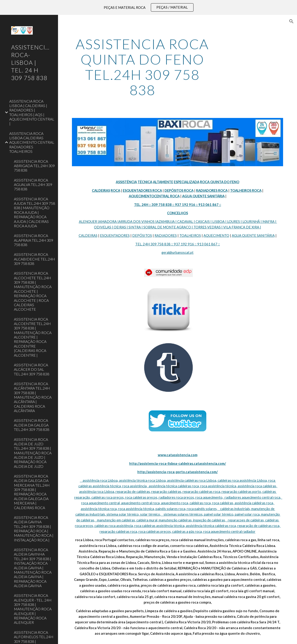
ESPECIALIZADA (187, 182)
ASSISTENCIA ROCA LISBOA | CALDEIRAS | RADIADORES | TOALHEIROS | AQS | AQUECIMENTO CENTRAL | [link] (32, 112)
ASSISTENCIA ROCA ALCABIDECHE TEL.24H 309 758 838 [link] (34, 259)
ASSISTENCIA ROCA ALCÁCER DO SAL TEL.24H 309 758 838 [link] (32, 369)
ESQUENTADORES (115, 236)
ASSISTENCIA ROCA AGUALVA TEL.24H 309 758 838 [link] (33, 185)
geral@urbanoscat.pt (178, 252)
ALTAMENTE (163, 182)
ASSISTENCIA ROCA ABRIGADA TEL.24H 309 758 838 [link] (34, 166)
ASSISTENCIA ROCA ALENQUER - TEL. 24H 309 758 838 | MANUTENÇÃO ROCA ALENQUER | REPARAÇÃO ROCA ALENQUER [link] (33, 609)
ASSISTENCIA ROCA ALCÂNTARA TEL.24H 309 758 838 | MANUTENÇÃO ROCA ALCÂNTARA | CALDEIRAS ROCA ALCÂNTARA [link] (33, 397)
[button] (291, 21)
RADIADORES (166, 236)
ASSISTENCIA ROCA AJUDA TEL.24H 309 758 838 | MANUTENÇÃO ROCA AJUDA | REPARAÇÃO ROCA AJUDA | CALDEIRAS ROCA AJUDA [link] (34, 212)
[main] (142, 67)
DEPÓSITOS (142, 236)
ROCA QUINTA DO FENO (220, 182)
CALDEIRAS (88, 236)
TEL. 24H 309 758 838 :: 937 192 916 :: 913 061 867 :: (178, 244)
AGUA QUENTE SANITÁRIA (253, 236)
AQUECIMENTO (216, 236)
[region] (148, 7)
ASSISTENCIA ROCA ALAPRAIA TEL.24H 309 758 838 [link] (34, 240)
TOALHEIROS (190, 236)
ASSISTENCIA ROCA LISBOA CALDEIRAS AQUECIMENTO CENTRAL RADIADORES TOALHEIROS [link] (32, 142)
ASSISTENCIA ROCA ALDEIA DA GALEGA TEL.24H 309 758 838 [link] (32, 425)
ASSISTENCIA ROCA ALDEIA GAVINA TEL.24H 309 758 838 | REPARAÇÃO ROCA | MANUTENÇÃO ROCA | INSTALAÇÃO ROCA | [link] (34, 529)
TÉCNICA (145, 182)
